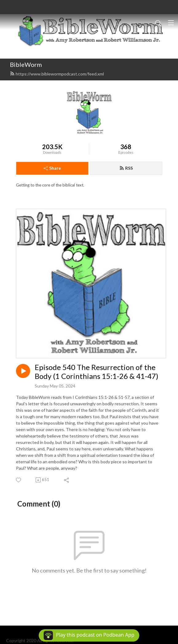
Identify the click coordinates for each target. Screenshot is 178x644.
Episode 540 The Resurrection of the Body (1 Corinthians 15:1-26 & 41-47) (97, 372)
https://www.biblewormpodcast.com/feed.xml (57, 74)
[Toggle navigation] (171, 23)
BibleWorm (26, 64)
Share (52, 168)
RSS (126, 168)
